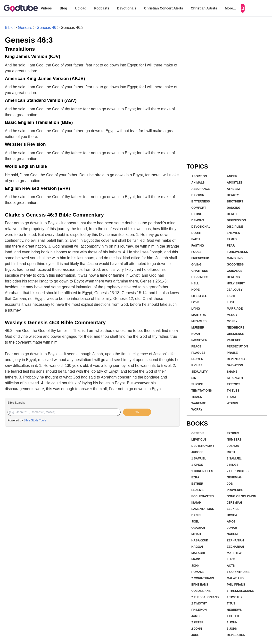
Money (232, 321)
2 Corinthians (203, 578)
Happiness (200, 277)
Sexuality (200, 372)
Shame (232, 372)
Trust (232, 397)
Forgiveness (237, 252)
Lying (196, 309)
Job (230, 484)
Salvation (235, 365)
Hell (195, 283)
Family (232, 239)
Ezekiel (233, 509)
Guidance (235, 271)
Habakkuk (200, 540)
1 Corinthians (238, 572)
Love (195, 302)
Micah (196, 534)
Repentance (237, 359)
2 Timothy (199, 604)
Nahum (232, 534)
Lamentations (203, 509)
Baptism (198, 195)
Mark (196, 559)
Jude (195, 635)
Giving (197, 265)
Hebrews (234, 610)
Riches (197, 365)
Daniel (197, 515)
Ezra (195, 477)
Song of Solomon (242, 496)
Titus (231, 604)
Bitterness (201, 201)
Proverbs (235, 490)
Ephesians (200, 585)
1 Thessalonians (241, 591)
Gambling (235, 258)
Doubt (197, 233)
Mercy (232, 315)
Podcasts (102, 8)
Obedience (235, 334)
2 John (197, 629)
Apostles (235, 183)
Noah (196, 334)
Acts (231, 566)
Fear (231, 246)
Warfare (199, 403)
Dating (197, 214)
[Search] (243, 8)
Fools (196, 252)
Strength (235, 378)
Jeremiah (234, 503)
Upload (81, 8)
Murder (198, 328)
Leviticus (199, 440)
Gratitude (200, 271)
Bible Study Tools (35, 420)
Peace (196, 346)
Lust (231, 302)
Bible (9, 28)
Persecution (237, 346)
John (195, 566)
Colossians (201, 591)
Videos (46, 8)
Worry (197, 410)
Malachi (198, 553)
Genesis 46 (46, 28)
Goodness (235, 265)
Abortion (199, 176)
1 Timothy (235, 597)
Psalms (198, 490)
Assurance (201, 189)
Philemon (199, 610)
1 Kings (197, 465)
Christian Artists (204, 8)
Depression (236, 220)
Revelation (236, 635)
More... (230, 8)
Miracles (199, 321)
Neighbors (236, 328)
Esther (197, 484)
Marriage (235, 309)
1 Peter (233, 616)
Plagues (198, 353)
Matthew (234, 553)
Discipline (235, 227)
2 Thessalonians (205, 597)
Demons (198, 220)
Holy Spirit (236, 283)
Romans (198, 572)
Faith (196, 239)
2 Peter (198, 622)
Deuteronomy (203, 446)
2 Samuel (234, 459)
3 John (232, 629)
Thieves (233, 391)
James (196, 616)
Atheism (233, 189)
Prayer (197, 359)
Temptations (202, 391)
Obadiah (198, 528)
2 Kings (233, 465)
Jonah (232, 528)
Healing (233, 277)
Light (231, 296)
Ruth (231, 452)
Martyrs (199, 315)
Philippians (236, 585)
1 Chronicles (202, 471)
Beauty (233, 195)
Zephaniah (235, 540)
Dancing (234, 208)
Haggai (197, 547)
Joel (195, 522)
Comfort (199, 208)
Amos (231, 522)
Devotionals (127, 8)
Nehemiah (235, 477)
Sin (194, 378)
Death (232, 214)
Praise (232, 353)
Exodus (233, 433)
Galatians (235, 578)
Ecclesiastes (203, 496)
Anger (232, 176)
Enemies (233, 233)
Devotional (201, 227)
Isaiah (196, 503)
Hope (196, 290)
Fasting (198, 246)
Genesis (25, 28)
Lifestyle (199, 296)
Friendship (200, 258)
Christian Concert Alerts (164, 8)
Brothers (235, 201)
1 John (232, 622)
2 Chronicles (238, 471)
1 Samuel (199, 459)
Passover (199, 340)
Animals (198, 183)
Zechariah (235, 547)
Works (232, 403)
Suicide (197, 384)
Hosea (232, 515)
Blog (63, 8)
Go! (137, 412)
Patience (234, 340)
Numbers (234, 440)
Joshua (233, 446)
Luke (231, 559)
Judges (197, 452)
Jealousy (235, 290)
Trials (197, 397)
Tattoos (234, 384)
